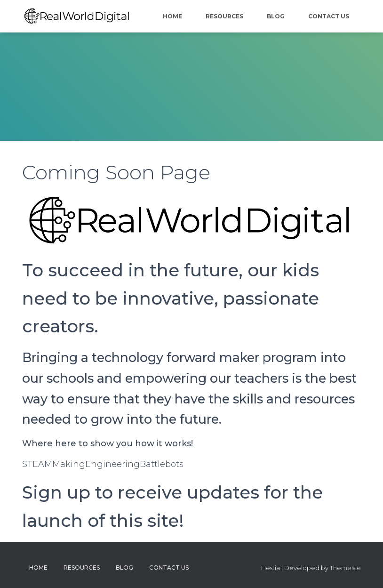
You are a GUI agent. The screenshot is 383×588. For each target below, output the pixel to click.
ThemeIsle (345, 568)
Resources (224, 16)
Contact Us (329, 16)
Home (172, 16)
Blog (276, 16)
